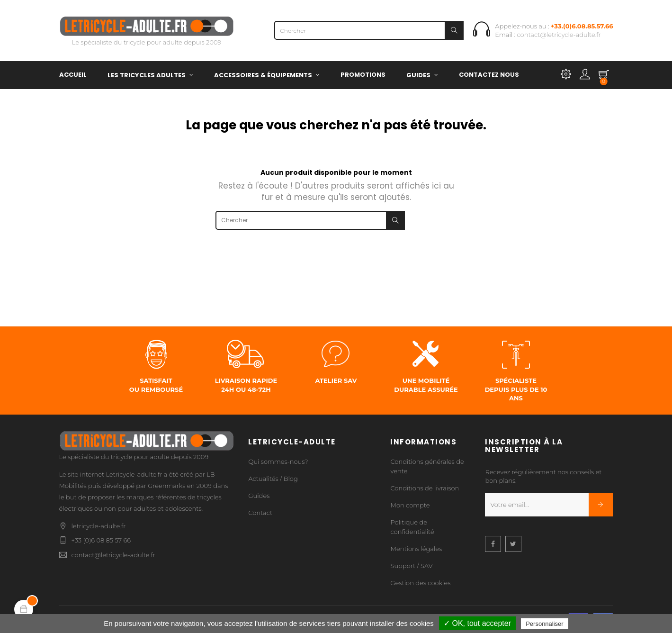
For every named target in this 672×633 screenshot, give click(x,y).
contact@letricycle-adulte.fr (559, 35)
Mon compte (410, 505)
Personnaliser (545, 624)
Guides (259, 496)
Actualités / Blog (273, 479)
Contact (260, 513)
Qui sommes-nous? (278, 461)
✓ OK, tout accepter (477, 623)
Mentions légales (416, 549)
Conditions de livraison (425, 488)
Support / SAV (411, 566)
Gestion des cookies (420, 583)
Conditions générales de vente (427, 466)
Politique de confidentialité (412, 527)
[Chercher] (369, 30)
